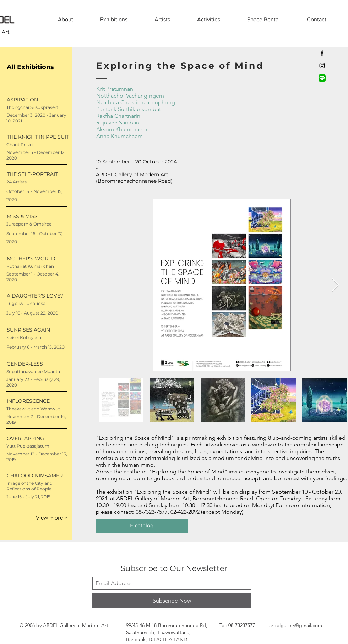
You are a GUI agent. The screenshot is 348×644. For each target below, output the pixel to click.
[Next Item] (335, 285)
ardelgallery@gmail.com (296, 625)
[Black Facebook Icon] (322, 53)
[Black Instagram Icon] (322, 66)
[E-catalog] (142, 526)
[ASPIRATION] (37, 100)
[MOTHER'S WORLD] (37, 259)
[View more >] (42, 518)
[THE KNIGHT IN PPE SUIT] (38, 137)
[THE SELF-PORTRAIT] (37, 174)
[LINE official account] (322, 78)
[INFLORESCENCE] (37, 401)
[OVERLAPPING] (37, 438)
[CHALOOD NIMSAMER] (37, 476)
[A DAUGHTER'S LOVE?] (37, 296)
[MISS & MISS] (37, 216)
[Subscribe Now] (172, 601)
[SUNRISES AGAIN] (37, 330)
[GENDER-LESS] (37, 364)
